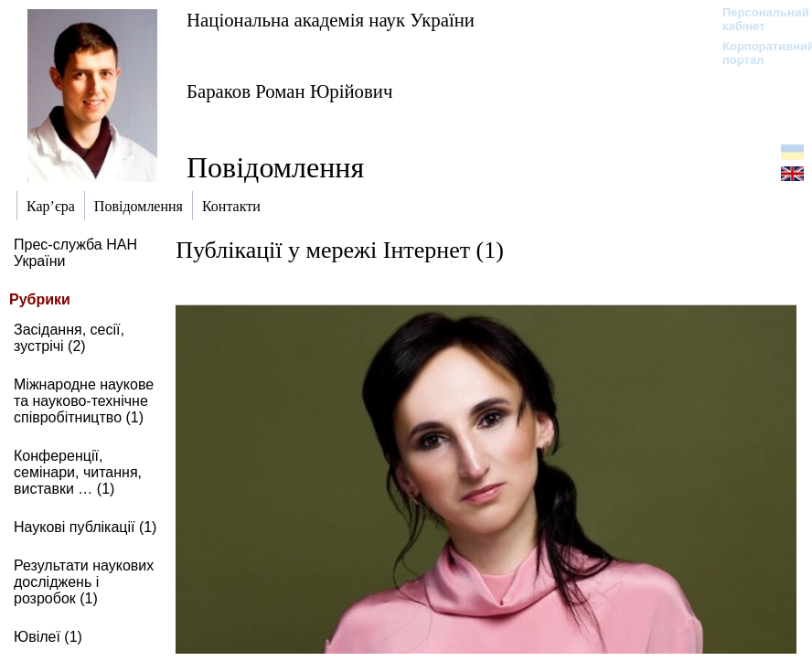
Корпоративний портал (757, 53)
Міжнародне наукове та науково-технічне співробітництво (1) (84, 401)
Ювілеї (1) (48, 637)
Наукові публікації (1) (85, 527)
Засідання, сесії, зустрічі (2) (69, 338)
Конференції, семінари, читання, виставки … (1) (78, 472)
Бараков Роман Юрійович (289, 91)
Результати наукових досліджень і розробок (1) (84, 582)
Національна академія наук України (331, 20)
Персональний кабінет (757, 19)
